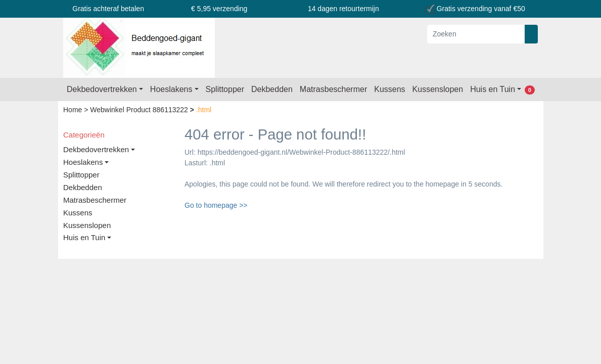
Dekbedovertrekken (102, 89)
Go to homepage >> (216, 205)
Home (74, 110)
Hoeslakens (171, 89)
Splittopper (225, 89)
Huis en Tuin (493, 89)
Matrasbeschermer (333, 89)
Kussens (389, 89)
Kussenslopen (438, 89)
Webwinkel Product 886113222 (140, 110)
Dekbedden (272, 89)
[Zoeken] (476, 34)
